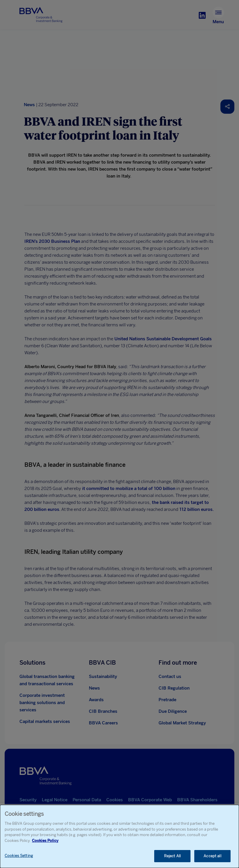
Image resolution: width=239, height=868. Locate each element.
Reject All (172, 856)
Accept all (212, 856)
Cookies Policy (45, 841)
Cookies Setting (19, 856)
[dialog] (119, 836)
